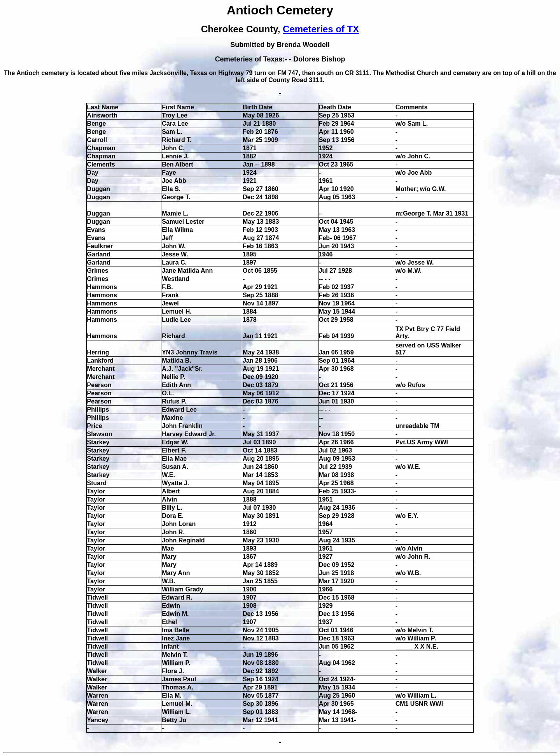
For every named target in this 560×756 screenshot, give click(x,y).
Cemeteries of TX (321, 29)
